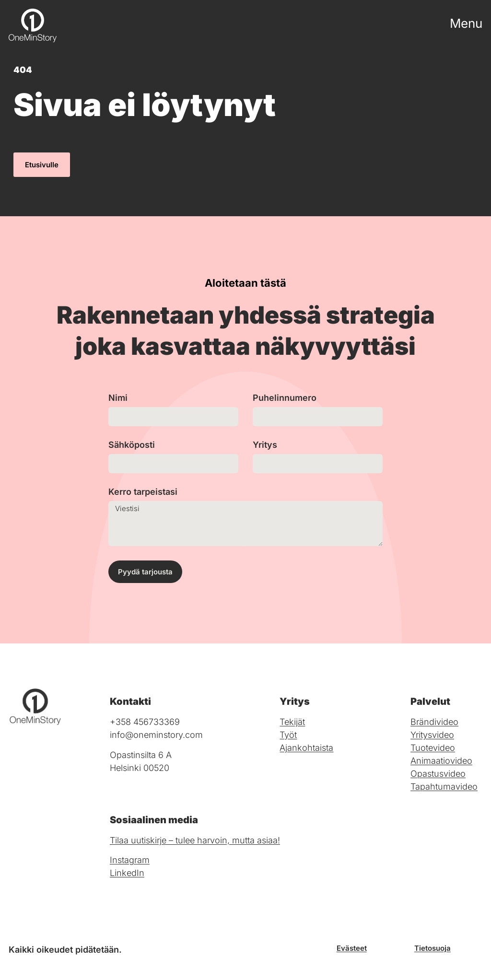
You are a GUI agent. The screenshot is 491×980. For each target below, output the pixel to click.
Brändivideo (434, 722)
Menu (466, 23)
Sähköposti (132, 445)
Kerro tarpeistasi (143, 492)
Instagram (130, 860)
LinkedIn (127, 873)
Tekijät (292, 722)
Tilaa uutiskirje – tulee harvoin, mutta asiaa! (195, 840)
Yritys (265, 445)
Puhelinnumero (285, 398)
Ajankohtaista (306, 748)
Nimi (118, 398)
